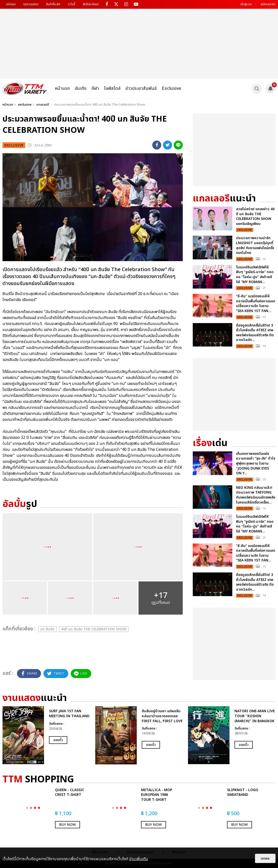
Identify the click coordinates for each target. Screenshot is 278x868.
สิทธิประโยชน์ (91, 4)
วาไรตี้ (71, 4)
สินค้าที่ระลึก (53, 4)
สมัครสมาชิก (268, 4)
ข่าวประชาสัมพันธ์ (141, 88)
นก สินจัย (47, 629)
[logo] (25, 89)
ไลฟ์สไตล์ (112, 88)
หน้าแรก (11, 4)
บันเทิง (81, 88)
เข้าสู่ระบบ (246, 4)
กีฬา (95, 88)
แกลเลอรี (43, 105)
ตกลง (265, 858)
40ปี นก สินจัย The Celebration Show (94, 629)
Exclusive (171, 88)
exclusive (25, 105)
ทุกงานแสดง (31, 4)
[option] (46, 735)
